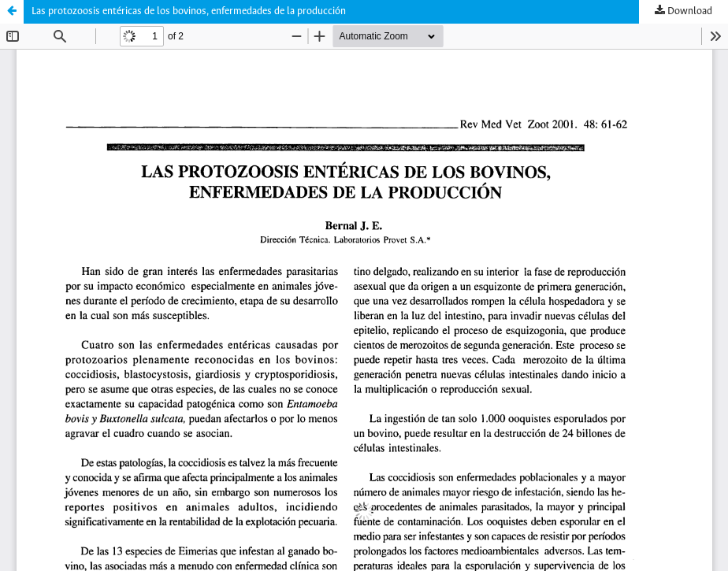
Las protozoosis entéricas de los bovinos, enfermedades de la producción (189, 11)
